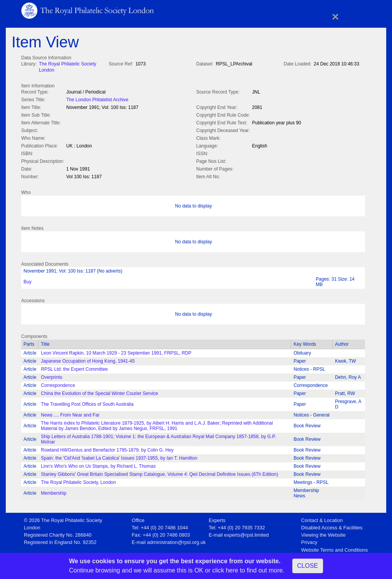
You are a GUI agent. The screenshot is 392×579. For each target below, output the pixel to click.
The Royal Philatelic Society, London (78, 481)
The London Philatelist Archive (97, 99)
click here (225, 570)
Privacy (309, 541)
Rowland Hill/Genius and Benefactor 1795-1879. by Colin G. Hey (107, 448)
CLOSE (308, 566)
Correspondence (58, 384)
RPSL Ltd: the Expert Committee (74, 368)
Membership (54, 492)
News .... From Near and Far (70, 413)
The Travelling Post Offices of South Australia (87, 403)
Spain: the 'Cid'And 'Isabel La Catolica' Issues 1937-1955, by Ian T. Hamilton (119, 457)
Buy (28, 280)
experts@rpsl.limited (246, 533)
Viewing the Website (323, 533)
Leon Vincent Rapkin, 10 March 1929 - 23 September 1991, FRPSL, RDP (116, 351)
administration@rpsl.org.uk (176, 541)
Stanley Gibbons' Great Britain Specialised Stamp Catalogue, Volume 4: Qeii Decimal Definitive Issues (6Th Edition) (159, 473)
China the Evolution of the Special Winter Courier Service (99, 392)
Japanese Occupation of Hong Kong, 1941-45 (88, 360)
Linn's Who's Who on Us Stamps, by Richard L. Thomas (98, 465)
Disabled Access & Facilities (332, 526)
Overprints (51, 376)
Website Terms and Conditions (334, 548)
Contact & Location (322, 519)
